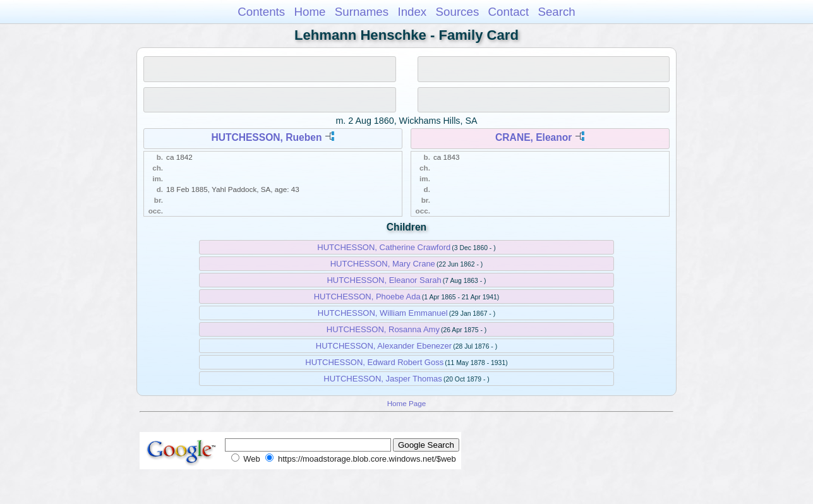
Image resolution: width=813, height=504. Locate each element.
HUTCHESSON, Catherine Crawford (384, 247)
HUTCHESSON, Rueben (266, 137)
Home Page (407, 403)
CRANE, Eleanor (533, 137)
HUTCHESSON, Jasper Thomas (383, 379)
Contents (261, 12)
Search (556, 12)
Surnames (362, 12)
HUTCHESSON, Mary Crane (383, 264)
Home (310, 12)
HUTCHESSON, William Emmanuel (383, 313)
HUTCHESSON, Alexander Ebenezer (384, 346)
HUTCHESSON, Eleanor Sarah (384, 280)
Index (412, 12)
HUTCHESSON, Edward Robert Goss (374, 362)
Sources (458, 12)
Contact (509, 12)
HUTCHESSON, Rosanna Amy (383, 329)
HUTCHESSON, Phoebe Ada (367, 297)
